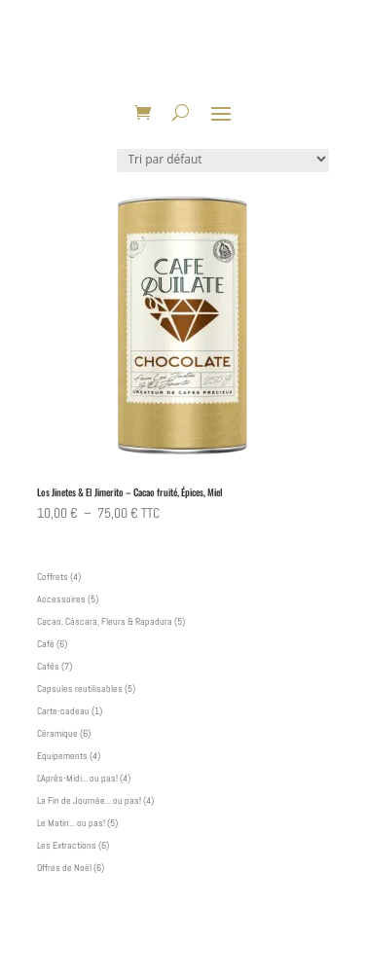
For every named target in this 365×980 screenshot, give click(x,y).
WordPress (289, 957)
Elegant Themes (153, 957)
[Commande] (223, 159)
